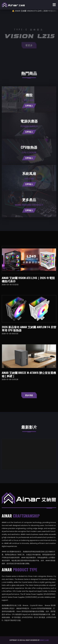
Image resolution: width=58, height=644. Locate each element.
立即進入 (29, 106)
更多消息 (29, 395)
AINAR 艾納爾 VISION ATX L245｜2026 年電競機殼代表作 (28, 279)
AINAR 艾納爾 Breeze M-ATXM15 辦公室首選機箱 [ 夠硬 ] (29, 374)
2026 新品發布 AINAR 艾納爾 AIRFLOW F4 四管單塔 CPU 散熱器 (29, 329)
